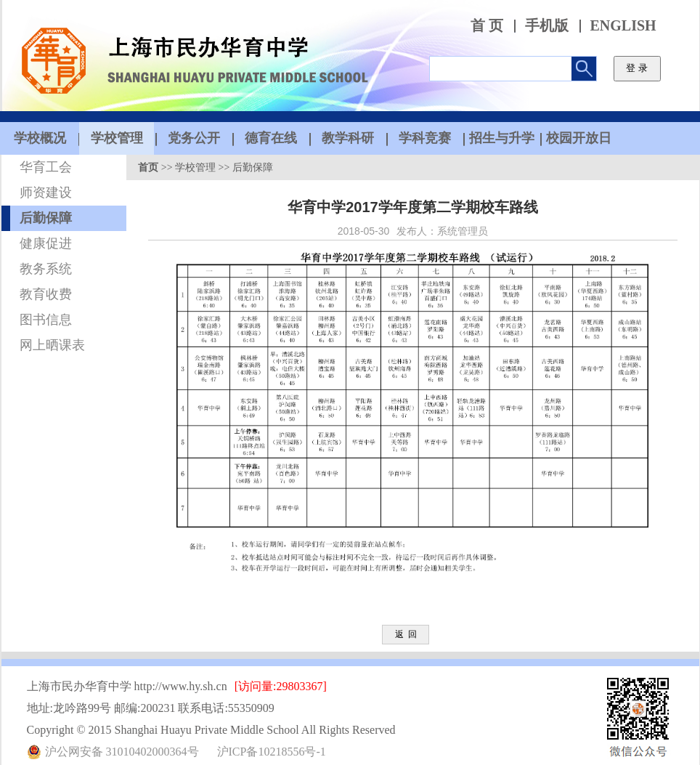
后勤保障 (46, 218)
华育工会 (46, 167)
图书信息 (46, 320)
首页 (148, 167)
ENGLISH (623, 26)
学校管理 (195, 167)
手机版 (547, 26)
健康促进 (46, 243)
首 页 (487, 26)
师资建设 (46, 193)
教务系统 (46, 269)
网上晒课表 (52, 345)
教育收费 (46, 294)
